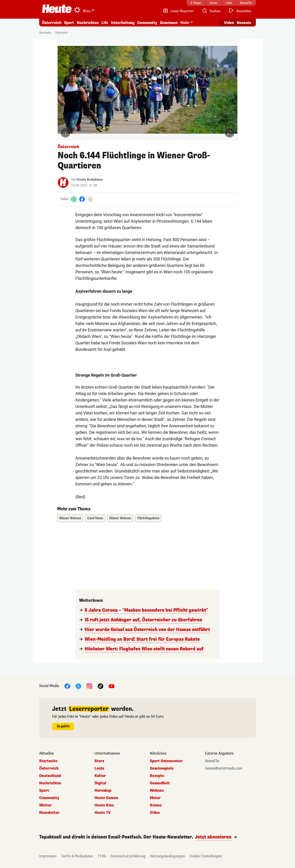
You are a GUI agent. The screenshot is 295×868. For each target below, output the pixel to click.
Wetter (46, 805)
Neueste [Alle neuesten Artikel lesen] (244, 23)
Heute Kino (104, 805)
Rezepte (157, 776)
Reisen (156, 805)
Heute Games (106, 798)
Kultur (100, 776)
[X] (78, 686)
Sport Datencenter (166, 761)
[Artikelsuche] (211, 11)
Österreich (52, 23)
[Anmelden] (240, 11)
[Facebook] (82, 199)
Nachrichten (88, 23)
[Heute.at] (57, 9)
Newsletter (49, 813)
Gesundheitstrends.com (224, 768)
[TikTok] (100, 686)
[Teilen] (90, 199)
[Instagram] (89, 686)
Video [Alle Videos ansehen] (229, 23)
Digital (100, 783)
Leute (99, 768)
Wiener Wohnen (70, 518)
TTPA (102, 856)
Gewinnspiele (162, 768)
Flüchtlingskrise (148, 518)
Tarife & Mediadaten (77, 856)
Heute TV (103, 813)
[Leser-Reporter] (178, 11)
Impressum (48, 856)
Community (147, 23)
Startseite (45, 33)
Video (155, 813)
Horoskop (103, 791)
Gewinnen (169, 23)
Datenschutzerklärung (128, 856)
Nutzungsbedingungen (168, 856)
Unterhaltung (123, 23)
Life (105, 23)
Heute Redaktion (90, 180)
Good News (95, 518)
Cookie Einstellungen (206, 856)
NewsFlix (212, 761)
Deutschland (50, 776)
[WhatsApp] (74, 199)
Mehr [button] (185, 23)
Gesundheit (160, 783)
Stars (99, 761)
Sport (69, 23)
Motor (155, 798)
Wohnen (157, 791)
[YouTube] (112, 686)
